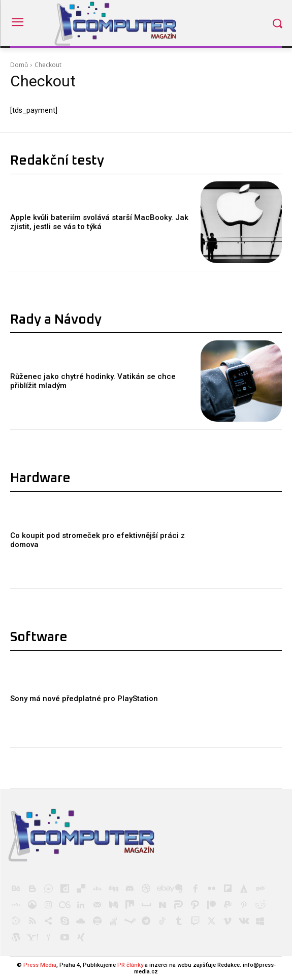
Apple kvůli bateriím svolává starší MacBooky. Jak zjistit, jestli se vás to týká (99, 222)
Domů (19, 65)
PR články (130, 965)
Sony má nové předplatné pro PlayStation (84, 699)
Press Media (40, 965)
